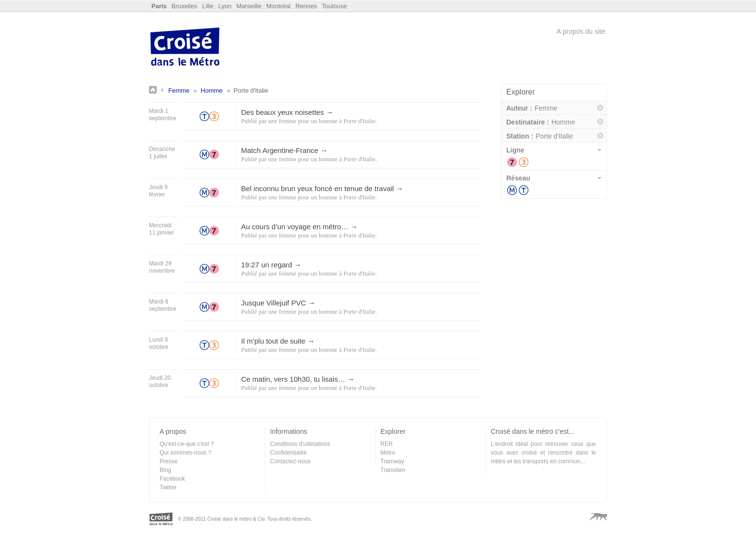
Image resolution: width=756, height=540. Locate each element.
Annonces (159, 90)
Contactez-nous (290, 461)
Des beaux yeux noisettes (287, 112)
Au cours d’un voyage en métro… (299, 227)
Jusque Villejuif (278, 303)
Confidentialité (288, 453)
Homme (212, 90)
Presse (169, 461)
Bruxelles (184, 6)
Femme (179, 90)
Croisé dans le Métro (185, 48)
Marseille (249, 6)
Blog (165, 470)
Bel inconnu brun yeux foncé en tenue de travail (322, 188)
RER (386, 444)
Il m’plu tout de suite (278, 341)
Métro (512, 190)
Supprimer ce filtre (601, 108)
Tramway (524, 190)
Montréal (278, 6)
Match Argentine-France (284, 150)
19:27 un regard (271, 265)
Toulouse (335, 6)
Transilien (393, 470)
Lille (208, 6)
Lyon (225, 6)
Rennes (306, 6)
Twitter (168, 487)
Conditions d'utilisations (300, 444)
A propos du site (581, 31)
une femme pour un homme (303, 121)
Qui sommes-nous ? (185, 453)
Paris (159, 6)
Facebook (172, 479)
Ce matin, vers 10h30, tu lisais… (298, 379)
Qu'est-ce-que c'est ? (187, 444)
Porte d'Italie (359, 121)
